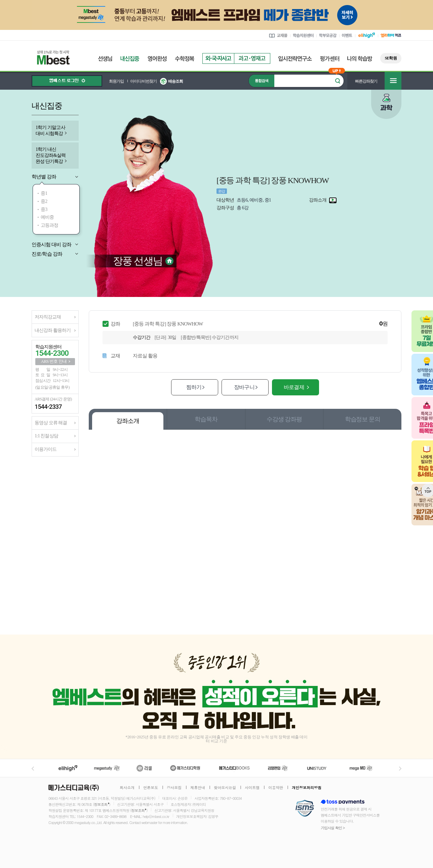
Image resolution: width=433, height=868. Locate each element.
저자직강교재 (48, 317)
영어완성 (157, 59)
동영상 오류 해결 (51, 423)
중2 (44, 201)
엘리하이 (68, 768)
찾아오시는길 (225, 788)
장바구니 (244, 387)
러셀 (144, 768)
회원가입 (116, 81)
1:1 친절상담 (46, 436)
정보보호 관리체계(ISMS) (305, 809)
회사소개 (127, 788)
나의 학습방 (360, 59)
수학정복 (185, 59)
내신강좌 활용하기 (53, 330)
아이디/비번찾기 (143, 81)
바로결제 (294, 387)
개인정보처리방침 (307, 788)
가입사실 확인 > (333, 828)
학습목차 (206, 419)
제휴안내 (198, 788)
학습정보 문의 (363, 419)
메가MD (361, 768)
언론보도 (151, 788)
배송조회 (175, 81)
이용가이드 (46, 449)
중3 (44, 209)
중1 (44, 193)
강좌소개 (128, 421)
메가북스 (234, 768)
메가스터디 (107, 768)
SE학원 (391, 58)
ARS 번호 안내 (54, 361)
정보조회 (101, 804)
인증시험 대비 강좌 (52, 245)
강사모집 (174, 788)
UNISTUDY (320, 768)
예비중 (47, 217)
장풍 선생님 (138, 261)
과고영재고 (252, 58)
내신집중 (130, 59)
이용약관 (276, 788)
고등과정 (50, 225)
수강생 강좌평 (284, 419)
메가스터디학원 (185, 768)
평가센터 (330, 59)
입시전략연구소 (295, 59)
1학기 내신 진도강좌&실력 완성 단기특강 (51, 155)
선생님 (105, 59)
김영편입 (278, 768)
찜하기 (194, 387)
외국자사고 (218, 58)
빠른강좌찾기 (366, 81)
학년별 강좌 (44, 177)
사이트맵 (252, 788)
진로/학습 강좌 (47, 254)
